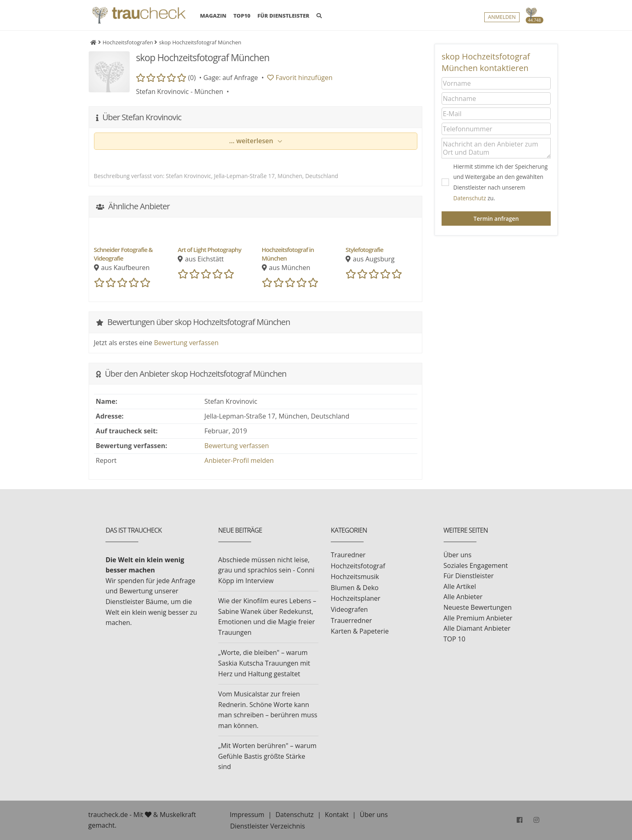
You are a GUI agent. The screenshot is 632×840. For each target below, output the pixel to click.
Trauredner (348, 555)
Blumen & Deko (355, 588)
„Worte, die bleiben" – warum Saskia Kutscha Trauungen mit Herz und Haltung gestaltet (264, 663)
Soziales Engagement (476, 565)
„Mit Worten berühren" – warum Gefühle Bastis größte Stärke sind (268, 756)
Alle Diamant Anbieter (477, 628)
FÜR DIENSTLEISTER (283, 18)
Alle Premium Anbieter (478, 618)
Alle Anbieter (463, 597)
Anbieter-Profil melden (239, 460)
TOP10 (242, 18)
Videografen (349, 609)
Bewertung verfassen (186, 343)
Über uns (458, 555)
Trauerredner (351, 620)
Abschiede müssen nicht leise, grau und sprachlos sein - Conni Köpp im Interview (267, 570)
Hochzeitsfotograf (358, 566)
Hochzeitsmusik (355, 577)
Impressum (247, 815)
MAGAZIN (213, 17)
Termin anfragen (496, 219)
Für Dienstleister (469, 576)
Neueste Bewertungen (478, 607)
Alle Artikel (460, 586)
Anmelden (502, 19)
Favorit (300, 78)
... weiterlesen (252, 141)
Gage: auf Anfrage (230, 78)
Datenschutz (470, 198)
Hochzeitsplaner (356, 598)
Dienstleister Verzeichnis (268, 826)
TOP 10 (455, 639)
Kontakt (337, 815)
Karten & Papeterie (360, 631)
